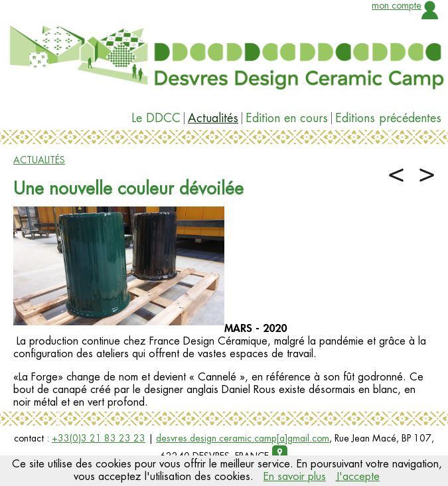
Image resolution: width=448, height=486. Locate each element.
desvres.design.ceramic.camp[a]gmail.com (243, 438)
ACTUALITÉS (39, 160)
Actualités (213, 118)
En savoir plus (295, 477)
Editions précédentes (388, 118)
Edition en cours (287, 118)
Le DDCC (156, 118)
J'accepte (358, 477)
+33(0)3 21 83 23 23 (99, 438)
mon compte (397, 5)
